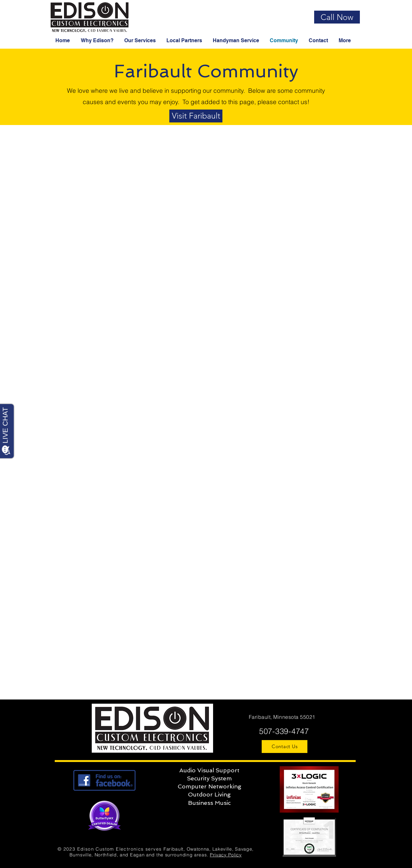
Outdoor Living (209, 794)
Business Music (209, 803)
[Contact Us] (285, 747)
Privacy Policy (226, 855)
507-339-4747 (283, 731)
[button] (98, 41)
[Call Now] (337, 17)
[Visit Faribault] (196, 116)
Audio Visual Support (209, 770)
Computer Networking (210, 786)
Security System (209, 778)
